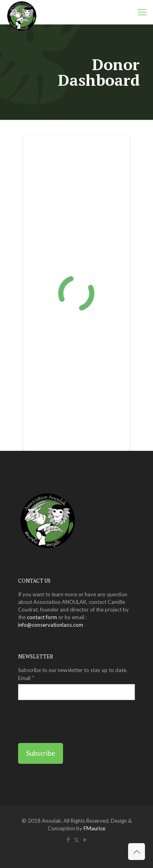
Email (26, 678)
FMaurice (94, 828)
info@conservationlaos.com (51, 625)
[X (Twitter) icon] (76, 840)
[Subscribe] (41, 753)
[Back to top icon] (137, 852)
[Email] (76, 692)
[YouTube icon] (85, 840)
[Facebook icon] (68, 840)
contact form (42, 617)
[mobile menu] (142, 12)
